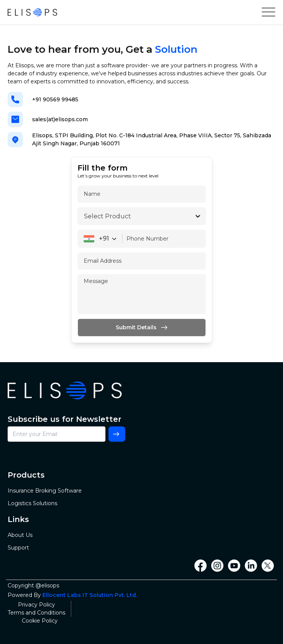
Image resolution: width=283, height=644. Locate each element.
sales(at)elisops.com (60, 119)
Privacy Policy (36, 605)
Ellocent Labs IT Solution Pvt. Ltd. (90, 595)
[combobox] (100, 239)
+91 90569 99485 (55, 99)
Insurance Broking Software (45, 491)
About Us (20, 535)
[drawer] (268, 12)
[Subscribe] (117, 434)
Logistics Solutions (32, 503)
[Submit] (142, 328)
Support (18, 548)
